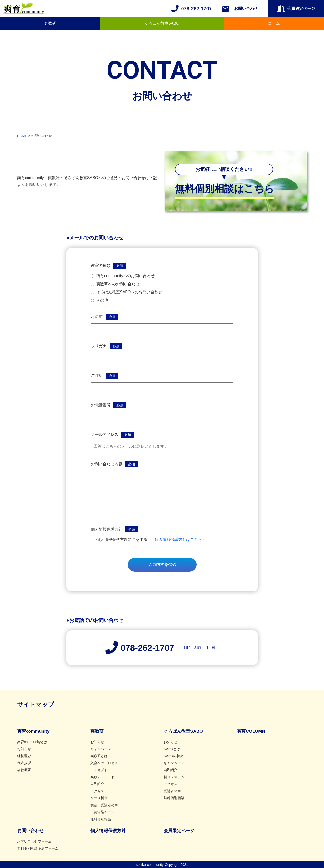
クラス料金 (99, 798)
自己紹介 (97, 784)
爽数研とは (99, 756)
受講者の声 (172, 791)
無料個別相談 (101, 819)
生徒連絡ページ (102, 812)
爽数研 (50, 23)
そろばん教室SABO (162, 23)
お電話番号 (101, 405)
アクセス (97, 791)
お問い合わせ (246, 8)
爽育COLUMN (251, 731)
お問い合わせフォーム (34, 841)
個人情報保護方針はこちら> (179, 540)
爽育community (33, 731)
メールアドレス (105, 434)
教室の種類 (101, 266)
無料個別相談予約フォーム (38, 848)
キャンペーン (101, 749)
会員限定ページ (179, 831)
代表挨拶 (24, 763)
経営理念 (24, 756)
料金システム (174, 777)
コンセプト (99, 770)
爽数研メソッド (102, 777)
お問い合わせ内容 (107, 464)
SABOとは (172, 749)
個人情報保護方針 (107, 529)
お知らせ (24, 749)
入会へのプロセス (104, 763)
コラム (274, 23)
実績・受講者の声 (104, 805)
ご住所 (97, 375)
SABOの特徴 (174, 756)
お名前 (97, 316)
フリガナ (99, 346)
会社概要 (24, 770)
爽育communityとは (32, 742)
